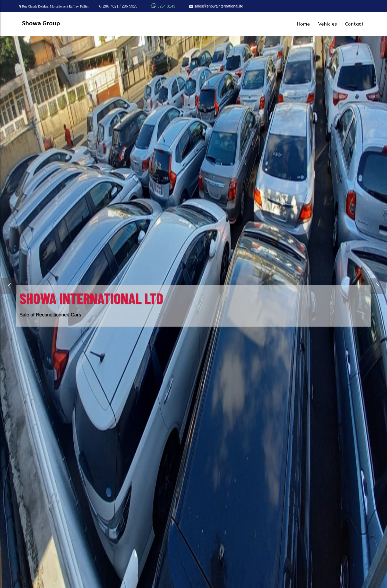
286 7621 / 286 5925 (118, 6)
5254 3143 (163, 6)
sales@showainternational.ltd (216, 6)
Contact (354, 24)
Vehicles (328, 24)
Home (304, 24)
